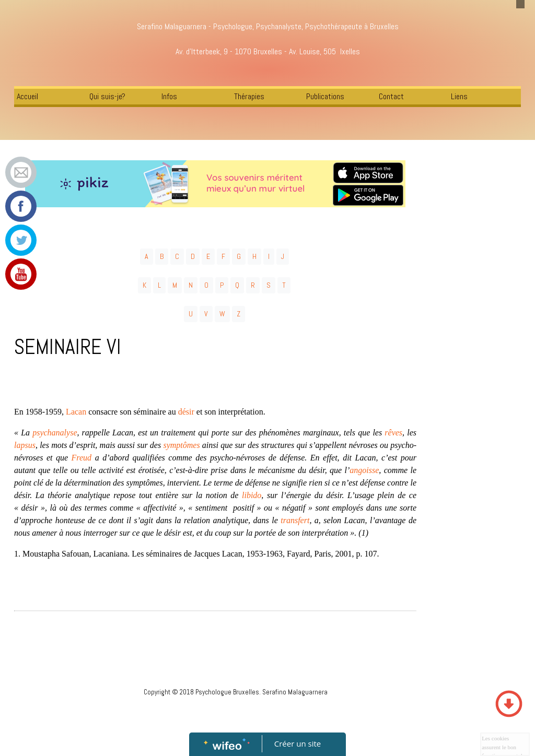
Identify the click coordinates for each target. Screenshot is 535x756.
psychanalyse (55, 433)
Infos (169, 96)
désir (187, 412)
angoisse (364, 470)
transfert (295, 520)
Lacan (76, 412)
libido (252, 495)
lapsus (25, 445)
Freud (82, 458)
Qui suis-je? (107, 96)
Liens (459, 96)
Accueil (27, 96)
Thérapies (249, 96)
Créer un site (298, 743)
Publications (325, 96)
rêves (393, 433)
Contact (391, 96)
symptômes (181, 445)
